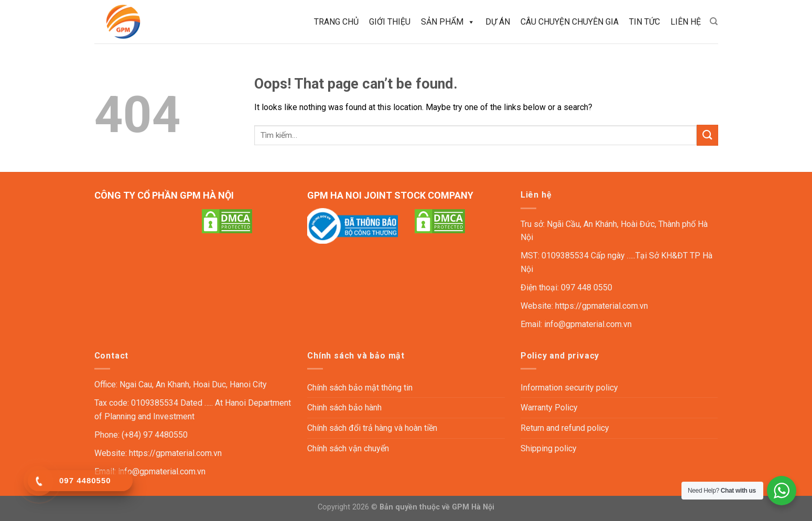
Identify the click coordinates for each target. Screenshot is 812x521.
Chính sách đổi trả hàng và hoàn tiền (372, 428)
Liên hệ (686, 22)
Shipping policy (549, 448)
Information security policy (569, 388)
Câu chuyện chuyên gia (570, 22)
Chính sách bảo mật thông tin (360, 388)
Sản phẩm (448, 22)
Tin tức (645, 22)
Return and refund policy (565, 428)
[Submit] (707, 135)
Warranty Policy (549, 408)
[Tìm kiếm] (714, 21)
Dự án (498, 22)
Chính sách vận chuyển (348, 448)
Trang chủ (336, 22)
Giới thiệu (390, 22)
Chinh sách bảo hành (344, 408)
